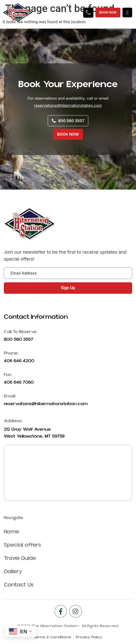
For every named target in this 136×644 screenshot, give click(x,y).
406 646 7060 (19, 382)
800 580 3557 (18, 339)
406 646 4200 (19, 361)
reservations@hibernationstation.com (68, 105)
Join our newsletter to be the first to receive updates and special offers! (65, 255)
